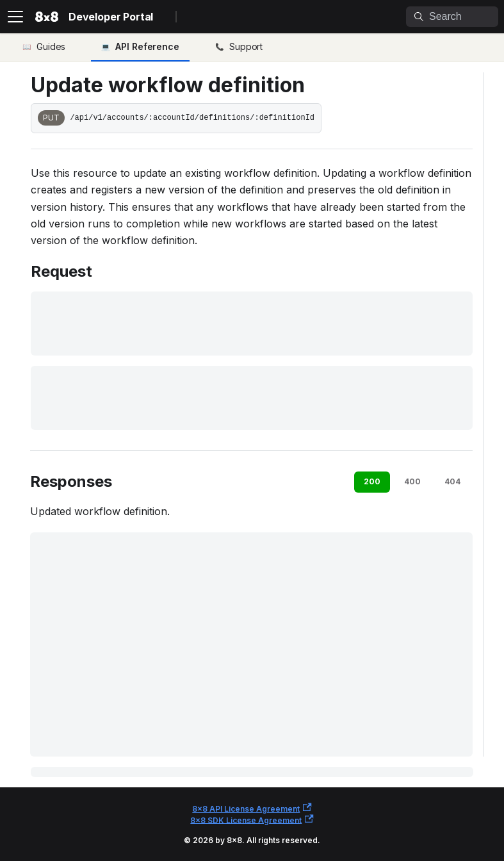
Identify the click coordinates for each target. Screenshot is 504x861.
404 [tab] (452, 481)
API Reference (147, 46)
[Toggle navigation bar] (15, 17)
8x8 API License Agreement (252, 808)
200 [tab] (372, 481)
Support (246, 46)
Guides (51, 46)
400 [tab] (412, 481)
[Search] (452, 17)
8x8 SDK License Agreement (252, 820)
